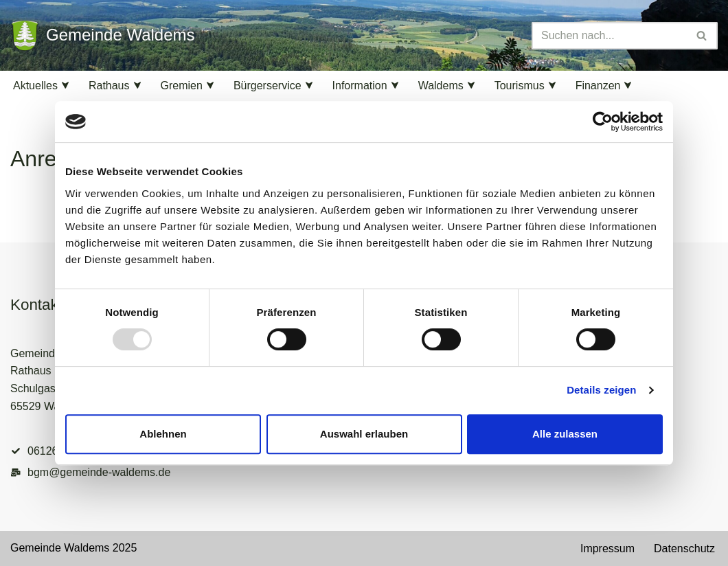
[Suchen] (609, 36)
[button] (65, 85)
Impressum (607, 548)
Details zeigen (601, 390)
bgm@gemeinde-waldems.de (99, 472)
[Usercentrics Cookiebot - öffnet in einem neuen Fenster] (603, 122)
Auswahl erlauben (364, 434)
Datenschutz (684, 548)
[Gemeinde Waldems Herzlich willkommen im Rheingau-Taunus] (103, 36)
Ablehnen (163, 434)
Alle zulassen (565, 434)
